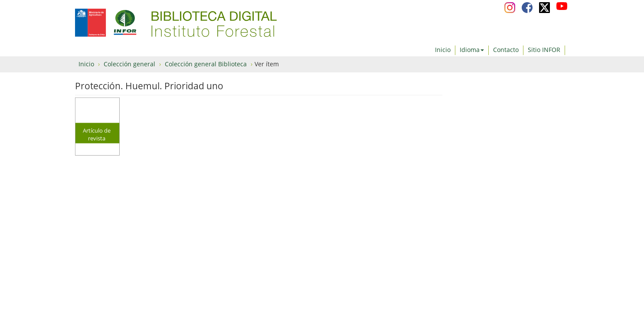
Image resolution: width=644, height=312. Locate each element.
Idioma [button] (472, 50)
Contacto (506, 50)
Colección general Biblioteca (206, 64)
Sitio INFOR (544, 50)
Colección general (129, 64)
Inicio (443, 50)
